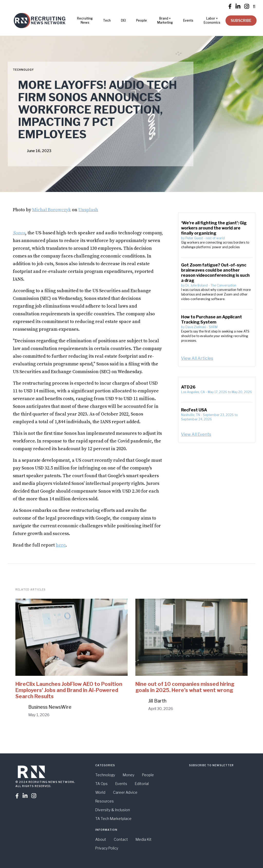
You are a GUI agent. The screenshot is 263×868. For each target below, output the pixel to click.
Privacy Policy (107, 848)
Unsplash (88, 210)
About (101, 839)
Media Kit (144, 839)
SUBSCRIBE (241, 20)
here (61, 545)
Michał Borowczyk (51, 210)
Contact (121, 839)
